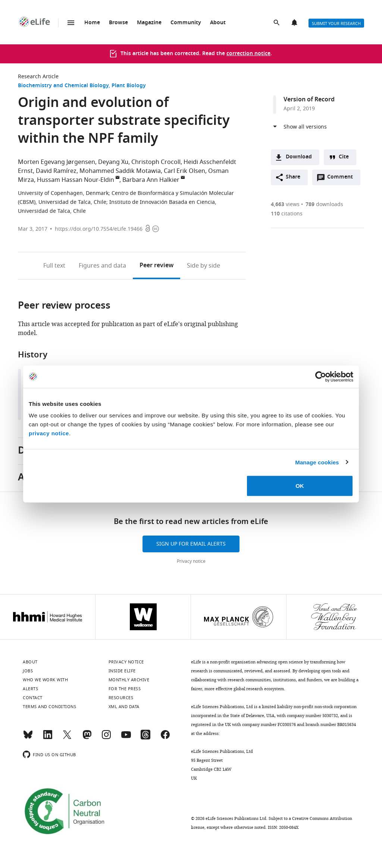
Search (277, 23)
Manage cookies (317, 462)
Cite (344, 157)
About (218, 23)
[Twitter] (67, 738)
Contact (33, 698)
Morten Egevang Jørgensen (57, 162)
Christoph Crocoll (156, 162)
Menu (71, 23)
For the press (125, 689)
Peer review (156, 266)
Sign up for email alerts (191, 544)
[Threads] (145, 738)
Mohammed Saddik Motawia (120, 171)
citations (287, 214)
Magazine (149, 23)
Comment (342, 179)
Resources (121, 698)
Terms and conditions (49, 707)
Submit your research (336, 23)
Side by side (203, 266)
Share (293, 177)
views (285, 204)
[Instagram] (106, 738)
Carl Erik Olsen (184, 171)
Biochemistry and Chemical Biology (63, 86)
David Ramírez (56, 171)
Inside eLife (122, 671)
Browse (118, 23)
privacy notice (49, 433)
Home (92, 23)
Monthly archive (129, 680)
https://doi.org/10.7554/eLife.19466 (99, 229)
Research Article (38, 77)
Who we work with (45, 680)
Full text (54, 266)
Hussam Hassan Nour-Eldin (76, 180)
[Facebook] (165, 738)
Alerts (295, 23)
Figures (102, 266)
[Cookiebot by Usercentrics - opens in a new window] (321, 376)
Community (186, 23)
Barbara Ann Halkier (151, 180)
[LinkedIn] (48, 738)
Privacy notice (191, 561)
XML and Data (124, 707)
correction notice (248, 54)
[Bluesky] (28, 738)
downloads (324, 204)
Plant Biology (129, 86)
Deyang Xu (113, 162)
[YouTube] (126, 738)
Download (299, 157)
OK (300, 486)
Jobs (28, 671)
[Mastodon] (87, 738)
